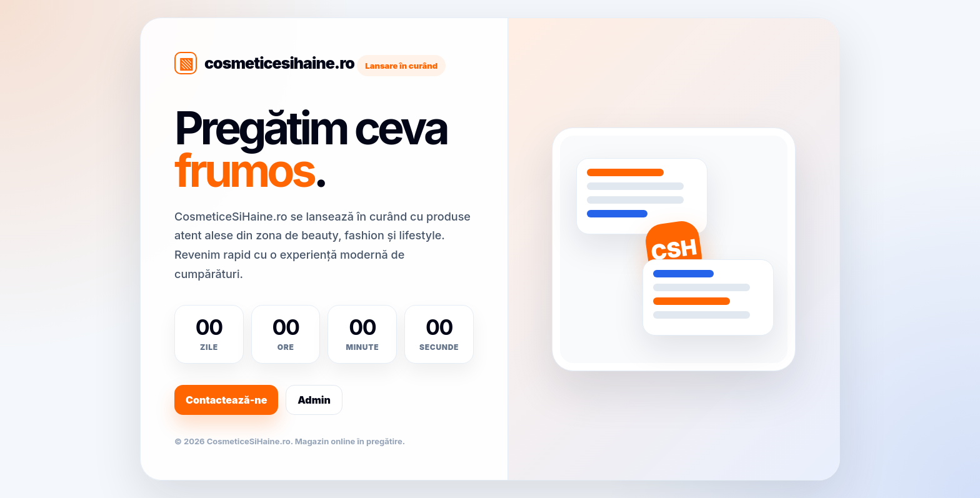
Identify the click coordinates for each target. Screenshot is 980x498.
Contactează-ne (226, 400)
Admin (314, 400)
